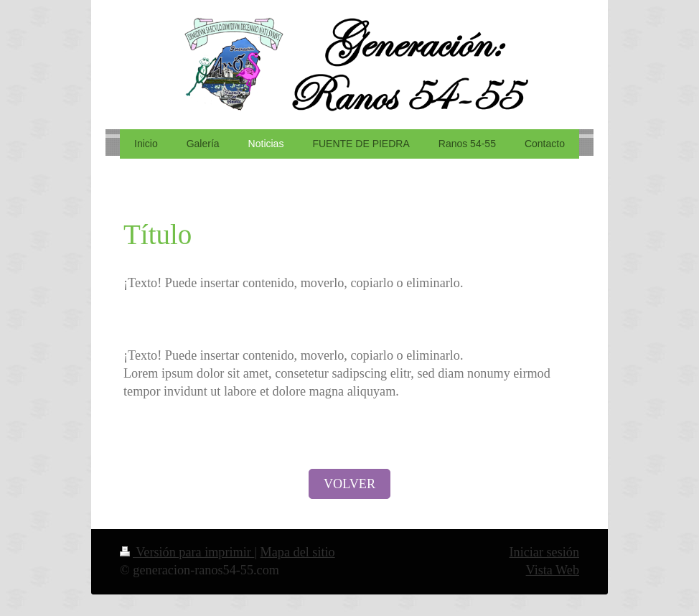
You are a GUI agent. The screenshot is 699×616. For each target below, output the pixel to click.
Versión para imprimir (187, 552)
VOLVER (349, 484)
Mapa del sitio (298, 552)
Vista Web (553, 570)
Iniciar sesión (544, 552)
